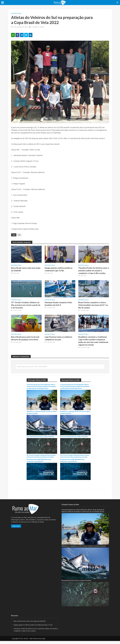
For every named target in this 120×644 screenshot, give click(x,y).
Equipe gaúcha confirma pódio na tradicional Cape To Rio (59, 269)
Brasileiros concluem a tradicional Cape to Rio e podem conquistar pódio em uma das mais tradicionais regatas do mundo (94, 342)
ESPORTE (14, 13)
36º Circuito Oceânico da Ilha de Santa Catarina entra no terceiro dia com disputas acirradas (41, 458)
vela (19, 235)
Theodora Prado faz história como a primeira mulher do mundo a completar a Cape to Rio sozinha (93, 271)
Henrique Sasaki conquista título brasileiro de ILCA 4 (59, 304)
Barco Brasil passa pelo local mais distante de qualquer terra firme (26, 339)
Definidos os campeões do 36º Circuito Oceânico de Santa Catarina (84, 549)
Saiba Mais (16, 529)
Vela (20, 13)
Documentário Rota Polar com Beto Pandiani (41, 438)
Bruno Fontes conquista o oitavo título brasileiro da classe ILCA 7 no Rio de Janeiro (94, 306)
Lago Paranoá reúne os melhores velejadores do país (59, 339)
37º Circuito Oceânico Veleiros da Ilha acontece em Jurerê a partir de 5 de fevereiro (26, 306)
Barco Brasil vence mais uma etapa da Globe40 (26, 269)
